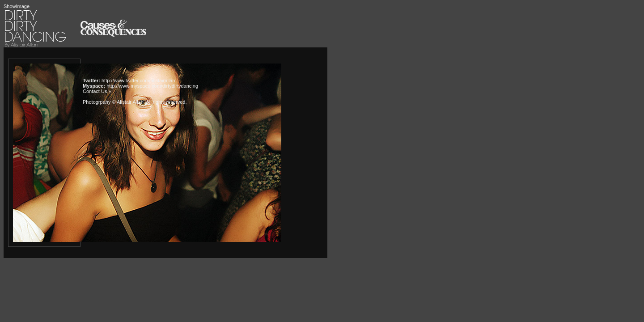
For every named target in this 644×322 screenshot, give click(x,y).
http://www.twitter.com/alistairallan (138, 80)
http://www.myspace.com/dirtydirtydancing (152, 86)
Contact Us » (97, 91)
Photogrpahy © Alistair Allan (113, 102)
